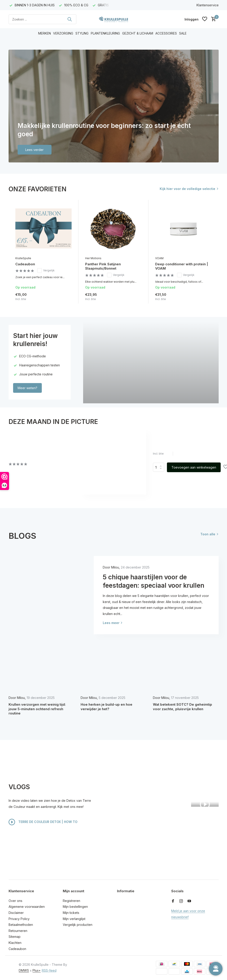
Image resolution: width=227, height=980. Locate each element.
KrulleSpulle (23, 258)
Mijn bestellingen (75, 907)
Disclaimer (16, 913)
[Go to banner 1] (114, 106)
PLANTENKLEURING (105, 33)
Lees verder (34, 150)
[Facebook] (173, 901)
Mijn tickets (71, 913)
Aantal (159, 467)
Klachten (15, 943)
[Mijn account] (192, 19)
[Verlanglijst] (205, 19)
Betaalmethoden (21, 925)
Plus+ (37, 970)
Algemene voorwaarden (27, 907)
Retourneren (18, 931)
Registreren (71, 901)
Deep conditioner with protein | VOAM (182, 266)
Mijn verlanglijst (74, 919)
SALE (183, 33)
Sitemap (15, 937)
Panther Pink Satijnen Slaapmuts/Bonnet (103, 266)
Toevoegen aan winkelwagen (194, 467)
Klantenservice (208, 5)
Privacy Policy (19, 919)
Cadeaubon (25, 264)
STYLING (82, 33)
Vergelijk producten (78, 925)
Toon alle (208, 534)
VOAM (159, 258)
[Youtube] (189, 901)
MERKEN (44, 33)
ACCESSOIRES (166, 33)
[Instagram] (181, 901)
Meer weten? (27, 388)
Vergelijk (46, 270)
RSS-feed (49, 970)
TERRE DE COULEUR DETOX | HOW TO (43, 822)
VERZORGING (63, 33)
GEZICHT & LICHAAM (138, 33)
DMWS (24, 970)
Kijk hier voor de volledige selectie (187, 189)
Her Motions (93, 258)
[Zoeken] (42, 19)
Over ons (15, 901)
